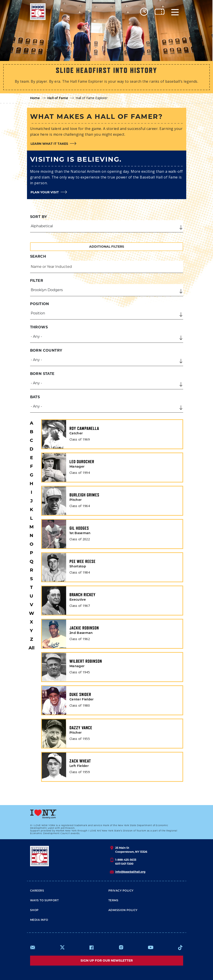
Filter (37, 281)
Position (40, 304)
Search (38, 256)
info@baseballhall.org (130, 872)
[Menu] (175, 12)
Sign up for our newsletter (107, 960)
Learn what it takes (49, 144)
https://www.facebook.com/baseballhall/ (91, 947)
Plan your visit (45, 192)
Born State (42, 374)
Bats (35, 397)
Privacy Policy (121, 891)
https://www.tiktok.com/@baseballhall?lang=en (180, 947)
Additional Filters (107, 247)
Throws (39, 327)
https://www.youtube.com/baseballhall (151, 947)
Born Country (46, 350)
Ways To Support (44, 901)
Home (35, 98)
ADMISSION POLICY (123, 910)
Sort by (39, 217)
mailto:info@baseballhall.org (33, 947)
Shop (34, 910)
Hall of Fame (58, 98)
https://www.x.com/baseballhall (62, 947)
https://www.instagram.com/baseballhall (121, 947)
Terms (113, 901)
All (32, 648)
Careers (37, 891)
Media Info (39, 920)
